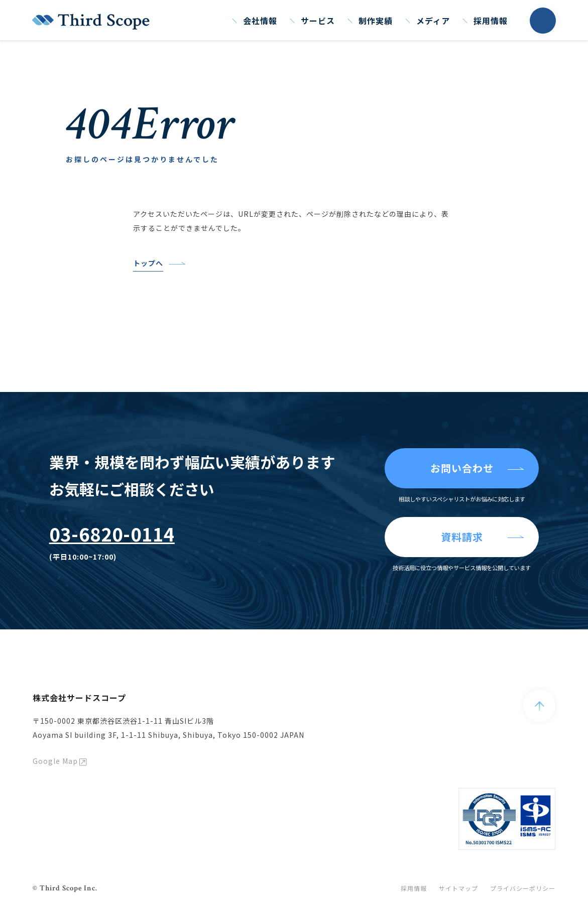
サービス (318, 21)
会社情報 (260, 21)
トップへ (148, 263)
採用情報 (491, 21)
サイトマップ (458, 888)
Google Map (55, 761)
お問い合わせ (462, 468)
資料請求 (462, 537)
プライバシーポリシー (523, 888)
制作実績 (376, 21)
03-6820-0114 (112, 534)
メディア (433, 21)
